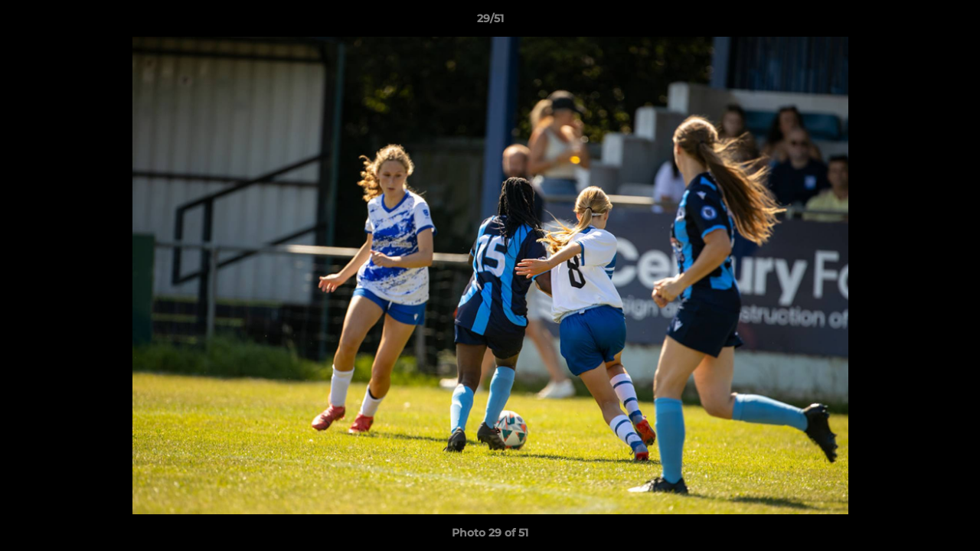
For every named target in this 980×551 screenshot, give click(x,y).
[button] (952, 22)
